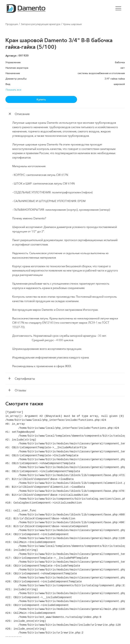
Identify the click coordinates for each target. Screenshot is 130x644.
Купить (41, 99)
